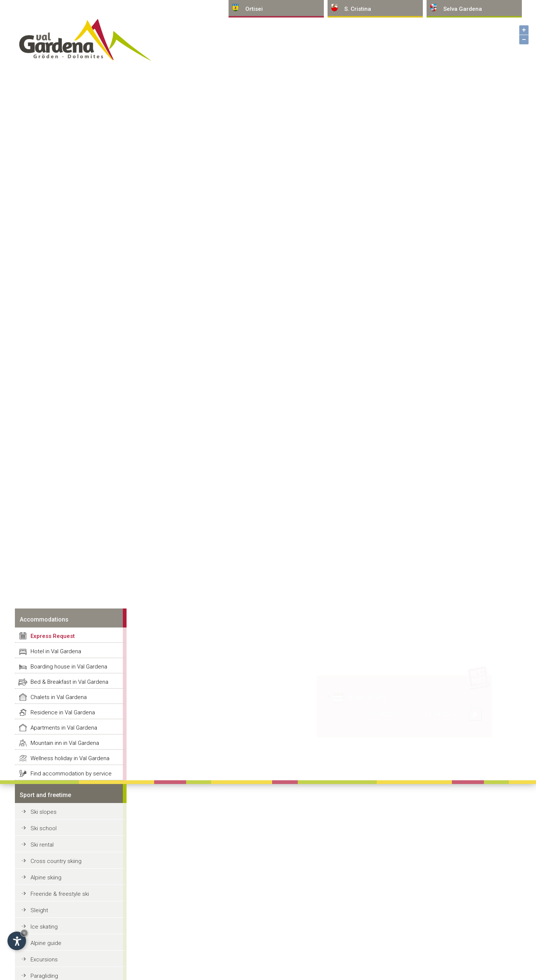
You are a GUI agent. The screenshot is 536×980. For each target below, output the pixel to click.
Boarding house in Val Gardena (69, 667)
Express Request (53, 636)
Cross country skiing (56, 861)
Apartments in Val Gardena (64, 728)
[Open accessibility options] (17, 941)
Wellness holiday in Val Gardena (70, 758)
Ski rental (42, 845)
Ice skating (44, 927)
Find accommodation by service (71, 774)
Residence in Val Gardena (63, 712)
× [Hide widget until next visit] (24, 933)
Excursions (44, 960)
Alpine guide (46, 943)
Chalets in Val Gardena (59, 697)
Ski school (44, 828)
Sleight (39, 910)
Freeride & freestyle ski (60, 894)
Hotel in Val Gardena (56, 651)
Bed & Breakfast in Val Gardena (69, 682)
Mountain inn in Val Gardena (65, 743)
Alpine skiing (46, 878)
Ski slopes (44, 812)
